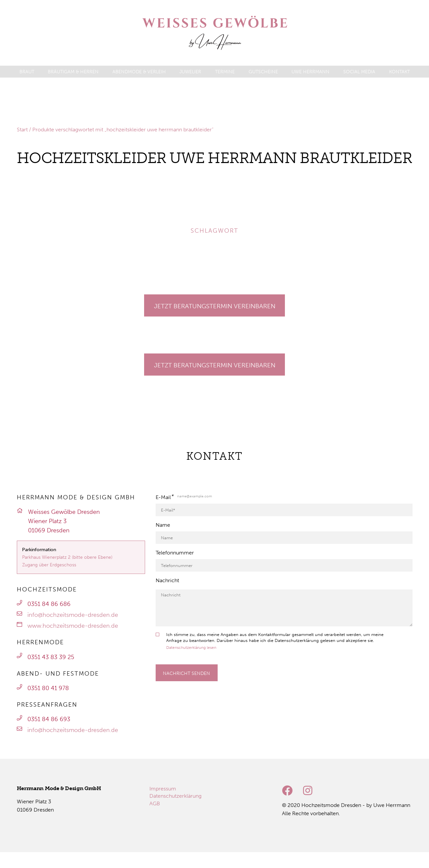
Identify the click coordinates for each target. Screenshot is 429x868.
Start (22, 130)
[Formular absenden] (187, 673)
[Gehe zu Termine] (215, 305)
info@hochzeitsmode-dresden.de (73, 615)
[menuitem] (27, 72)
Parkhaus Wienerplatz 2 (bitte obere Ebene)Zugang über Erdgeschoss (67, 561)
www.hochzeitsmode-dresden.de (73, 626)
